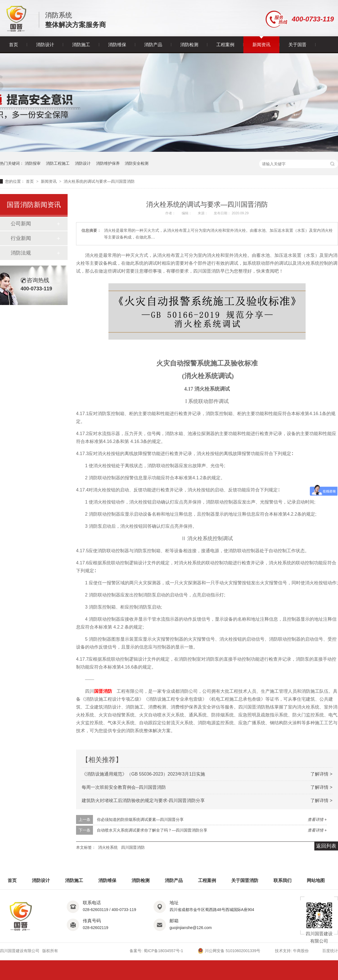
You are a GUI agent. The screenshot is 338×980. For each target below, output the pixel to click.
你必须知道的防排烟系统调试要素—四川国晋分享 (140, 819)
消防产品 (153, 45)
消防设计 (45, 45)
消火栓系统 (108, 847)
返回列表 (326, 846)
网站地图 (316, 880)
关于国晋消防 (245, 880)
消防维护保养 (108, 163)
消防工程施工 (58, 163)
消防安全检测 (137, 163)
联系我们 (283, 880)
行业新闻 (21, 238)
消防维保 (117, 45)
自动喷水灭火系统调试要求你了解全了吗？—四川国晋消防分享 (152, 830)
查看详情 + (317, 819)
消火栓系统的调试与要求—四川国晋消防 (99, 181)
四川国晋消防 (133, 847)
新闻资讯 (261, 45)
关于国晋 (297, 45)
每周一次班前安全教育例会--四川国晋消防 (124, 787)
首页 (14, 45)
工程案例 (225, 45)
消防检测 (189, 45)
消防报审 (33, 163)
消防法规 (21, 253)
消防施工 (81, 45)
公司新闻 (21, 224)
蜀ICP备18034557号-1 (163, 951)
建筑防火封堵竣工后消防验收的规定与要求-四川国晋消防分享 (143, 800)
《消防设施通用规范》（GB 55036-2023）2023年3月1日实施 (143, 774)
